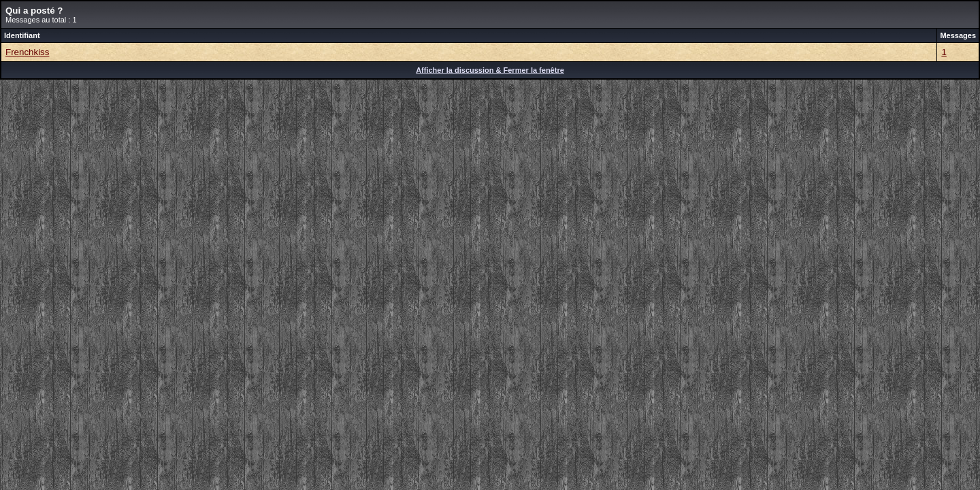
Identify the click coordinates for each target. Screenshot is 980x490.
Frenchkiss (27, 52)
